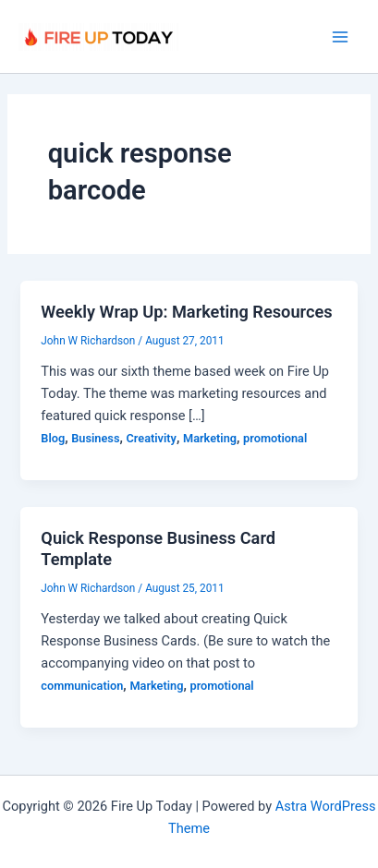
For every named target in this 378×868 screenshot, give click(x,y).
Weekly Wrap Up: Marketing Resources (186, 312)
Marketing (210, 438)
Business (95, 438)
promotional (275, 438)
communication (82, 686)
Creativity (152, 438)
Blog (53, 438)
